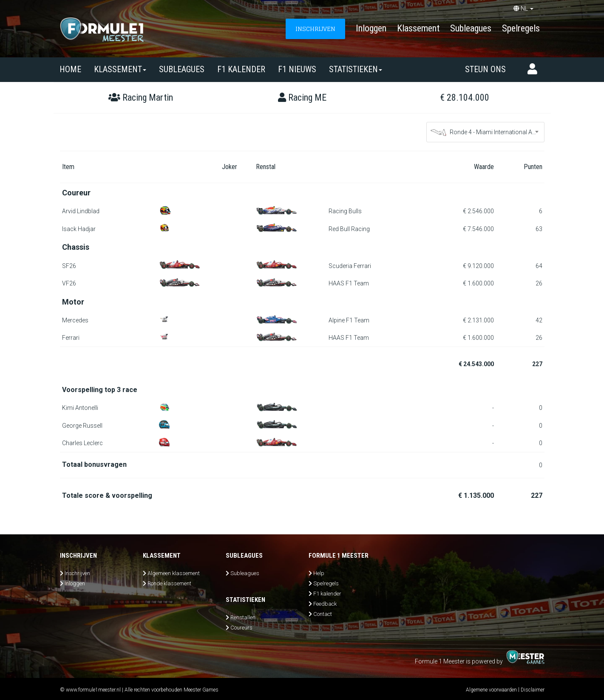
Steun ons (485, 69)
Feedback (325, 604)
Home (70, 69)
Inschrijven (77, 573)
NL (523, 8)
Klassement (418, 28)
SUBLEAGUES (182, 69)
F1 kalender (241, 69)
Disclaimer (533, 690)
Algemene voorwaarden (491, 690)
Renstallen (243, 617)
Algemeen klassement (174, 573)
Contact (323, 614)
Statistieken (356, 69)
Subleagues (471, 28)
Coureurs (241, 628)
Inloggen (371, 28)
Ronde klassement (169, 583)
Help (319, 573)
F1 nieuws (297, 69)
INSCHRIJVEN (315, 29)
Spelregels (521, 28)
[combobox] (485, 132)
